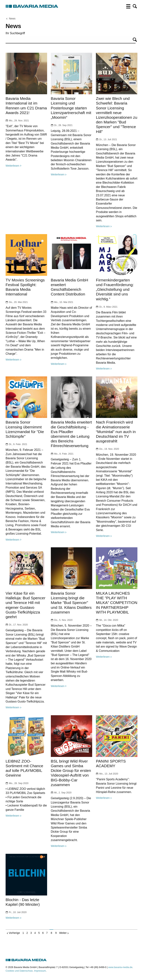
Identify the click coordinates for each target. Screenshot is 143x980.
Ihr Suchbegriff (15, 33)
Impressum (40, 971)
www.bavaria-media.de (120, 967)
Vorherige (14, 933)
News (12, 19)
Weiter (63, 933)
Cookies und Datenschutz (19, 971)
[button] (135, 6)
